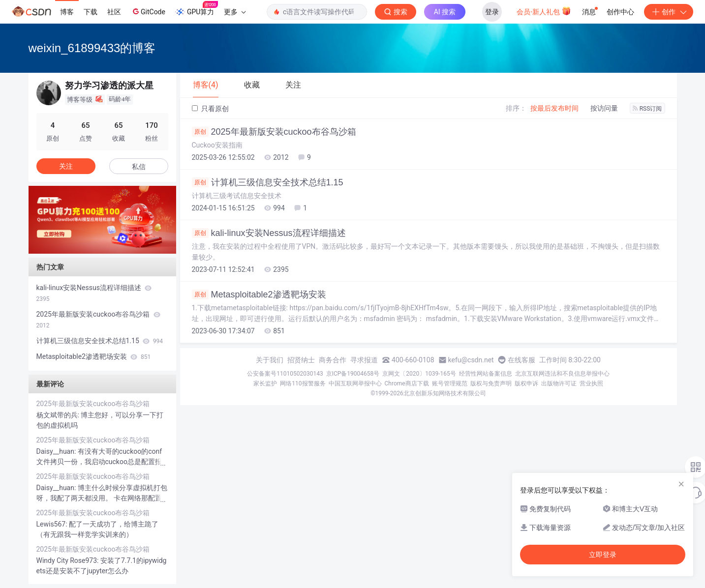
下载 (91, 12)
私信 (139, 167)
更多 (235, 12)
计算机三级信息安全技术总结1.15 (268, 182)
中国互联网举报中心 (355, 383)
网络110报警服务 (303, 383)
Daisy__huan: (57, 451)
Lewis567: (53, 524)
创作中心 (620, 12)
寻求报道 (364, 360)
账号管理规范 (450, 383)
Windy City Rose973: (68, 560)
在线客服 (521, 360)
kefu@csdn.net (471, 360)
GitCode (148, 11)
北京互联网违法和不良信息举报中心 (562, 374)
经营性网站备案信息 (486, 374)
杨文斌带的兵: (59, 415)
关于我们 (270, 360)
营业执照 (591, 383)
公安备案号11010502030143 (285, 374)
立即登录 (603, 555)
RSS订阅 (647, 109)
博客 (67, 12)
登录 (492, 12)
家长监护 (265, 383)
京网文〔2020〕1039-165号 (419, 374)
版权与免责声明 (491, 383)
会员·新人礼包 (544, 11)
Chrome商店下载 (407, 383)
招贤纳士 (301, 360)
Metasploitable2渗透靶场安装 (259, 294)
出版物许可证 (559, 383)
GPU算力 (197, 9)
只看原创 (210, 109)
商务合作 (333, 360)
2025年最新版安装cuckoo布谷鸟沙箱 (274, 132)
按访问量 (604, 108)
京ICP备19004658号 (353, 374)
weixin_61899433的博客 (92, 48)
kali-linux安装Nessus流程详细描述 (269, 233)
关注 (66, 166)
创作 (669, 12)
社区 (114, 12)
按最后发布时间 (554, 108)
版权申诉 (526, 383)
